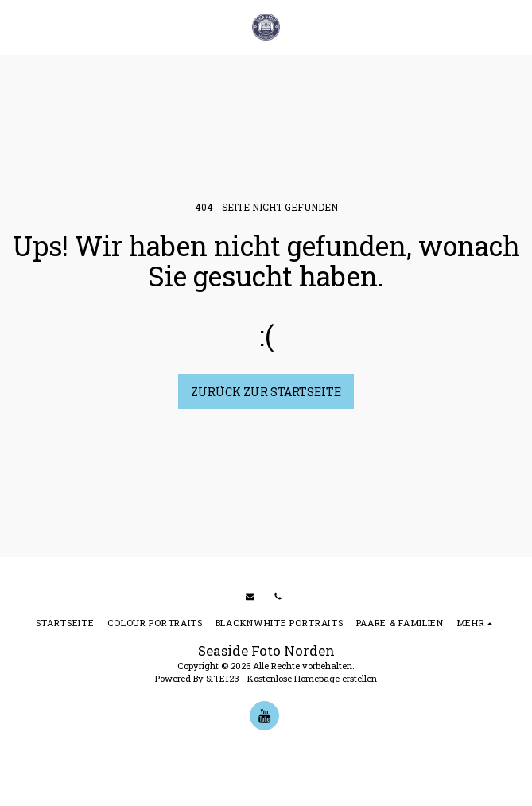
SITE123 (223, 678)
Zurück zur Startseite (266, 392)
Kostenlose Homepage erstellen (312, 678)
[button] (17, 27)
